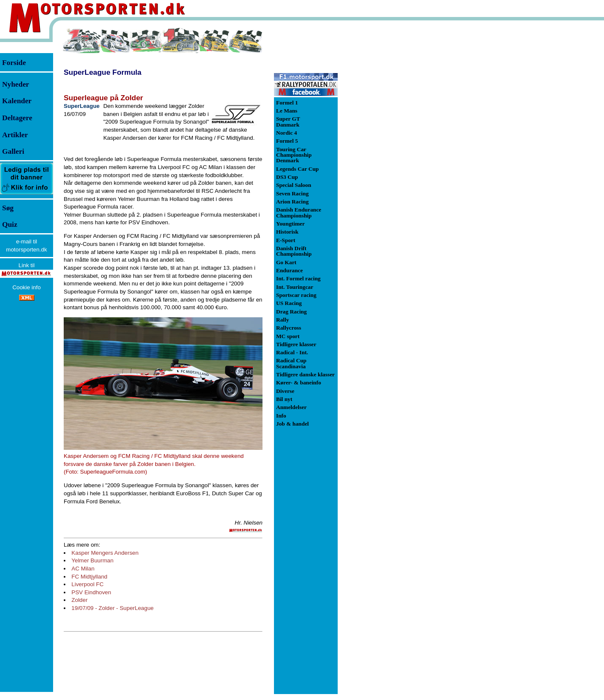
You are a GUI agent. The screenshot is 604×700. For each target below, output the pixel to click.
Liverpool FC (87, 584)
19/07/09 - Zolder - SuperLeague (112, 608)
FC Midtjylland (89, 577)
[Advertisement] (382, 155)
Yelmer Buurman (92, 560)
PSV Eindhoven (91, 592)
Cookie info (27, 287)
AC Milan (83, 569)
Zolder (79, 600)
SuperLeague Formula (103, 72)
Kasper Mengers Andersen (105, 553)
